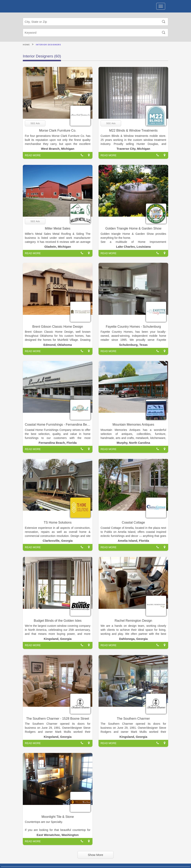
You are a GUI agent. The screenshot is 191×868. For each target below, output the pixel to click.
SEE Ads (35, 123)
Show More (95, 855)
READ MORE (33, 155)
